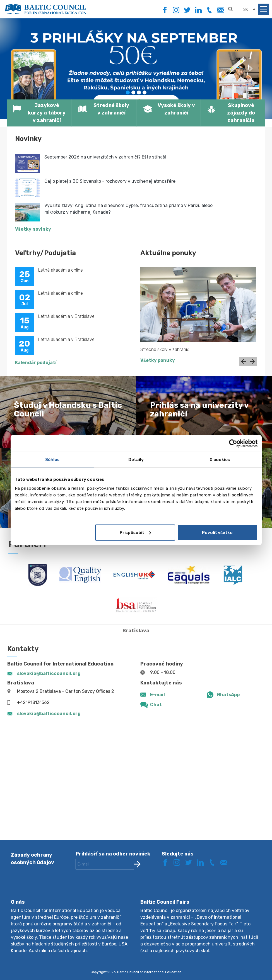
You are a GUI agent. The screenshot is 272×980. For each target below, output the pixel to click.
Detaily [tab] (136, 460)
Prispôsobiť (135, 532)
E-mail (157, 695)
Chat (156, 705)
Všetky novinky (33, 229)
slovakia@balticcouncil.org (49, 673)
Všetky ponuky (158, 360)
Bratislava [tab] (136, 631)
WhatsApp (228, 695)
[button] (20, 69)
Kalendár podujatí (36, 363)
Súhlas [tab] (52, 460)
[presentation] (118, 889)
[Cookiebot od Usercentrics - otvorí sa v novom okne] (233, 443)
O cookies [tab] (220, 460)
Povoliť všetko (217, 532)
